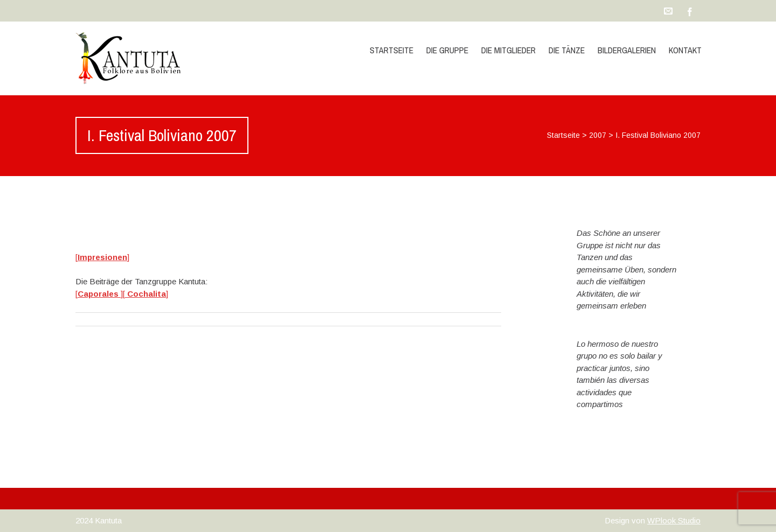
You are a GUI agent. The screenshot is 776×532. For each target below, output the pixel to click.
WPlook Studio (674, 520)
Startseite (392, 50)
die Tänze (567, 50)
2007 (598, 135)
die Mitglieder (508, 50)
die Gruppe (447, 50)
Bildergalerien (627, 50)
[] (102, 257)
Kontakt (685, 50)
